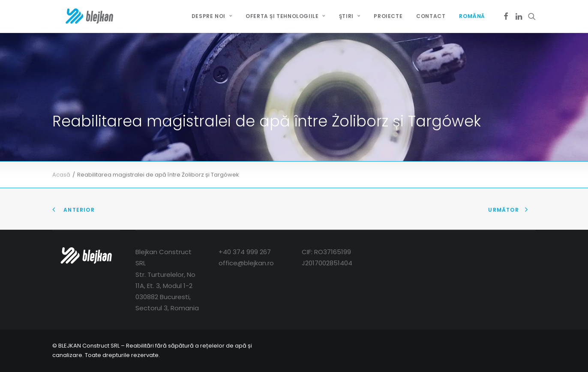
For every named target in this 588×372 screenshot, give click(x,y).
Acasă (61, 175)
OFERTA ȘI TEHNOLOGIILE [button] (285, 16)
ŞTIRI (349, 16)
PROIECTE (388, 16)
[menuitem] (212, 16)
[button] (506, 16)
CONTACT (431, 16)
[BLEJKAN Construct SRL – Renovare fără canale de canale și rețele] (77, 16)
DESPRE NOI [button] (212, 16)
